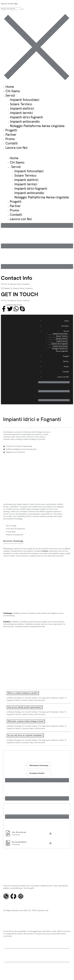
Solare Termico (21, 104)
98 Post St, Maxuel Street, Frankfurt (15, 300)
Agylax (18, 957)
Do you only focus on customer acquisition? (25, 735)
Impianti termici (21, 113)
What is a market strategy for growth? (23, 693)
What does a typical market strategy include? (26, 721)
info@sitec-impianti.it (11, 915)
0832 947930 (9, 919)
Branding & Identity (37, 773)
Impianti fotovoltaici (25, 100)
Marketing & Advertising (39, 765)
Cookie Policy (64, 968)
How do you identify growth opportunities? (25, 707)
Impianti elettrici (22, 108)
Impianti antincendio (25, 122)
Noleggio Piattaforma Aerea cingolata (37, 126)
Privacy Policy (52, 968)
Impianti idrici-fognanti (26, 117)
